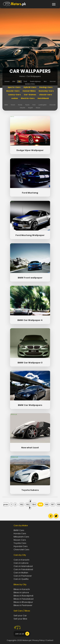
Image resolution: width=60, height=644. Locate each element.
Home (22, 76)
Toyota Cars (20, 543)
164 (34, 504)
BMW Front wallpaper (30, 278)
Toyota (27, 105)
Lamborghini (42, 105)
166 (47, 504)
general (7, 82)
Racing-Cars (46, 87)
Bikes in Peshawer (23, 605)
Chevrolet (52, 105)
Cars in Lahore (21, 563)
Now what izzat (30, 448)
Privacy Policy (38, 640)
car (19, 82)
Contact (50, 640)
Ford (34, 105)
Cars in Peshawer (23, 576)
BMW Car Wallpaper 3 (30, 363)
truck (25, 82)
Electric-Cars (28, 98)
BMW (6, 105)
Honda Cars (20, 533)
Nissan (38, 108)
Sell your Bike (20, 619)
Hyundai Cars (21, 546)
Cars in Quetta (21, 579)
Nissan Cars (20, 540)
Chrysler (22, 108)
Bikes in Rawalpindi (23, 596)
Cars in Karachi (21, 560)
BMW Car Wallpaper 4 (30, 320)
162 (22, 504)
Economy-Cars (46, 91)
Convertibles (29, 91)
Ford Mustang (30, 193)
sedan (15, 98)
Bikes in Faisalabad (24, 599)
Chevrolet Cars (21, 550)
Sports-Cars (14, 87)
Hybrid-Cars (30, 87)
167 (53, 504)
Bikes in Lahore (21, 592)
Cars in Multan (21, 573)
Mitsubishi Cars (21, 537)
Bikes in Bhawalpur (23, 602)
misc (45, 82)
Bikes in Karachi (22, 589)
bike (14, 82)
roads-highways (35, 82)
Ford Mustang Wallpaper (30, 235)
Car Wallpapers (34, 76)
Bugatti (31, 108)
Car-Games (30, 95)
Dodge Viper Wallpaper (30, 150)
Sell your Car (20, 616)
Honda (20, 105)
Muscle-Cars (13, 91)
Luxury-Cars (14, 95)
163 (28, 504)
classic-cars (46, 95)
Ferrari (13, 105)
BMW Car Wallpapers (30, 405)
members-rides (30, 84)
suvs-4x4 (53, 82)
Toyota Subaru (30, 490)
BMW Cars (19, 530)
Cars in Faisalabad (23, 569)
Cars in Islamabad (23, 566)
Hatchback (43, 98)
